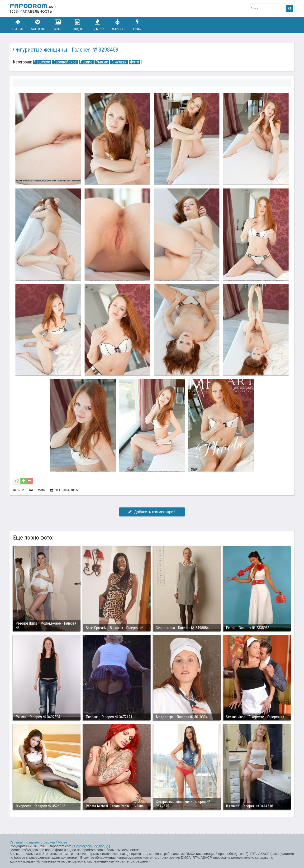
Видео (78, 25)
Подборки (98, 25)
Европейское (65, 62)
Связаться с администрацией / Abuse (38, 842)
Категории (38, 25)
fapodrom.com (33, 8)
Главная (18, 25)
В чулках (119, 62)
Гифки (137, 25)
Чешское (42, 62)
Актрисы (117, 25)
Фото (58, 25)
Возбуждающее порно (91, 846)
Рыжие (86, 62)
